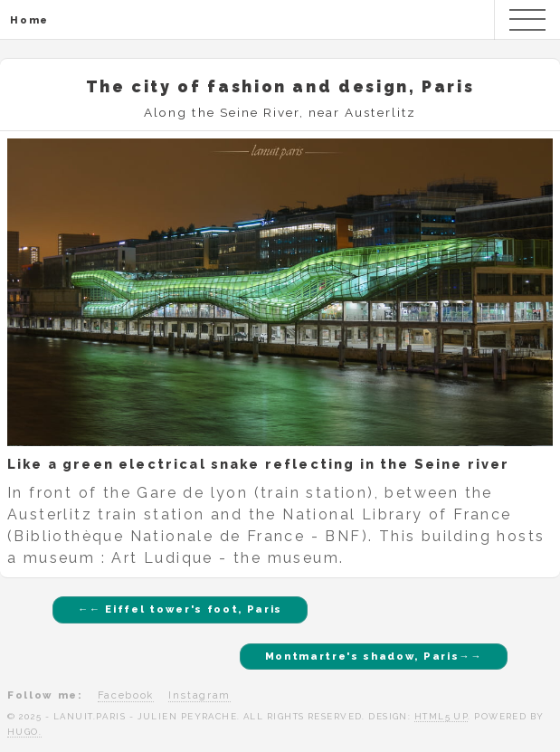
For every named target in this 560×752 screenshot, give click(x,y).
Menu (527, 20)
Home (29, 20)
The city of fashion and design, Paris (280, 86)
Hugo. (24, 732)
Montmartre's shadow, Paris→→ (374, 656)
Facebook (126, 695)
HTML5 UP (441, 716)
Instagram (199, 695)
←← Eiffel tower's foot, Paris (180, 609)
